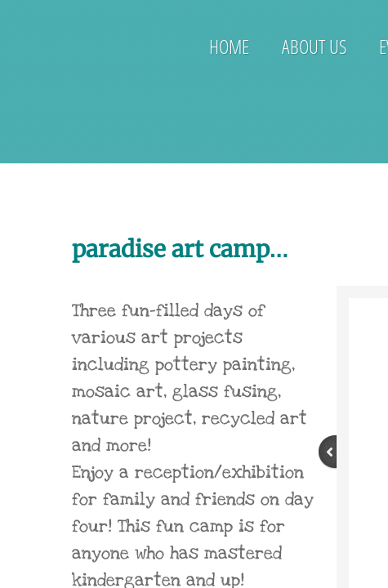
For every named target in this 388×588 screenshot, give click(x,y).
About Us (314, 46)
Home (229, 46)
